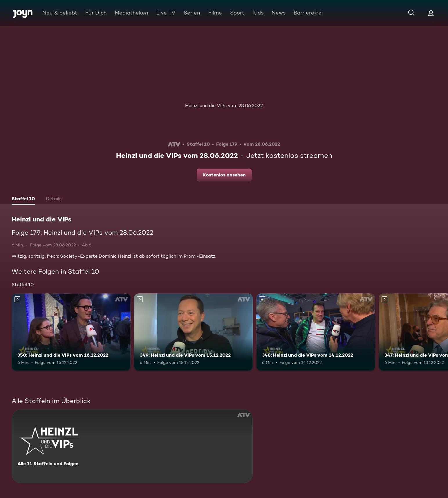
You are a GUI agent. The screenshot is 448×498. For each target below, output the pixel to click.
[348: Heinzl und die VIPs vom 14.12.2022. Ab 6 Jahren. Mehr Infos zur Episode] (316, 332)
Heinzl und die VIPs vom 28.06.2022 (224, 105)
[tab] (23, 199)
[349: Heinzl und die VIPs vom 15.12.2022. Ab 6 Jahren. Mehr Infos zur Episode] (194, 332)
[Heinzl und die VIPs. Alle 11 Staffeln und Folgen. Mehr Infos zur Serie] (132, 446)
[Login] (431, 13)
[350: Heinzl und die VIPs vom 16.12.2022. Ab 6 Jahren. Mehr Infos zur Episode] (71, 332)
